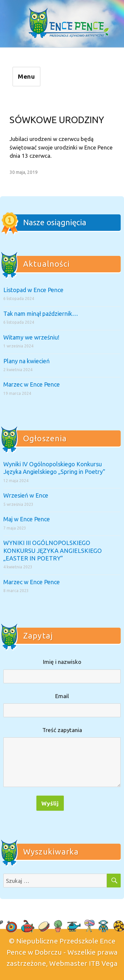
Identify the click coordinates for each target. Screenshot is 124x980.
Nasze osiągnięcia (55, 222)
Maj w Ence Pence (27, 519)
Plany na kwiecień (26, 361)
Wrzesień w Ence (26, 495)
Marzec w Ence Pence (32, 384)
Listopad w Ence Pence (33, 290)
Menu (27, 76)
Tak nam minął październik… (41, 313)
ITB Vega (103, 963)
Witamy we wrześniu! (31, 337)
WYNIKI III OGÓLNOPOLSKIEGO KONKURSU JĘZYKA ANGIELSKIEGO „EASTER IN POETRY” (53, 550)
